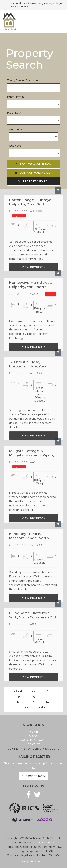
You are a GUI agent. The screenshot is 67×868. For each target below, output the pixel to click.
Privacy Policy (45, 843)
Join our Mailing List (33, 173)
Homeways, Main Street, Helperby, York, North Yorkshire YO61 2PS (30, 286)
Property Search (34, 181)
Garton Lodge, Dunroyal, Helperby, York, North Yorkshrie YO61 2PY (31, 204)
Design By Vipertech (33, 862)
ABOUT (34, 736)
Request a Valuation (33, 164)
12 (18, 702)
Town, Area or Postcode (22, 80)
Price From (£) (16, 97)
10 (34, 697)
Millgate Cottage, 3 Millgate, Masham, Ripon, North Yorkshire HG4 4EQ (32, 455)
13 (33, 702)
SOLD (51, 296)
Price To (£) (14, 113)
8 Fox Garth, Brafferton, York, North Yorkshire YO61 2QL (33, 617)
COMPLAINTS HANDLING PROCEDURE (33, 749)
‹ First (18, 691)
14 (47, 702)
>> (26, 707)
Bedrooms (16, 129)
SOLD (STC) (19, 218)
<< (34, 691)
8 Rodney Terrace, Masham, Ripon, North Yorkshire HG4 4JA (29, 538)
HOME (34, 732)
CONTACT (34, 744)
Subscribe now (33, 776)
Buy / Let (15, 146)
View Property (34, 269)
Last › (41, 707)
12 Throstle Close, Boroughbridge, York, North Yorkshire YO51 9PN (32, 366)
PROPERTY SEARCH (33, 740)
